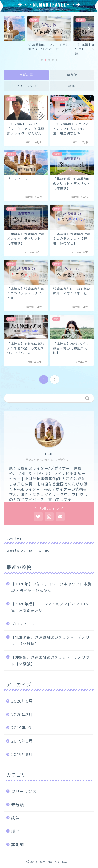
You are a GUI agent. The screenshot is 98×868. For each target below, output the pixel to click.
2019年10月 (23, 728)
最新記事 (26, 75)
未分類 (18, 805)
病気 (72, 86)
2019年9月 (22, 741)
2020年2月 (22, 715)
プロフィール (23, 624)
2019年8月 (22, 754)
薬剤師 (72, 75)
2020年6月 (22, 701)
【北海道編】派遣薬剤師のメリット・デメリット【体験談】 (50, 641)
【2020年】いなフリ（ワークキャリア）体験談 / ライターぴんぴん (51, 587)
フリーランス (26, 86)
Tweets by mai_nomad (27, 550)
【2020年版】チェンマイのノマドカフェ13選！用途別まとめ (50, 607)
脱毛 (15, 831)
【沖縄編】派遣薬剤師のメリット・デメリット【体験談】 (50, 661)
